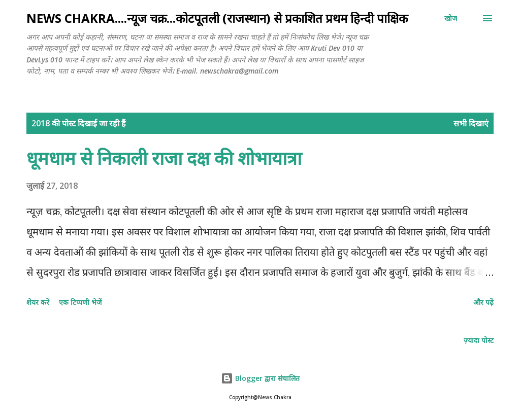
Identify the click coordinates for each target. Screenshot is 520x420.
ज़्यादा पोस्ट (479, 340)
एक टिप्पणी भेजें (80, 302)
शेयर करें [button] (38, 302)
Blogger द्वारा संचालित (260, 378)
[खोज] (451, 18)
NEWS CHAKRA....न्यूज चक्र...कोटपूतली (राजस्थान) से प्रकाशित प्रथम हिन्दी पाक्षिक (217, 18)
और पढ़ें (483, 302)
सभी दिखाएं (471, 123)
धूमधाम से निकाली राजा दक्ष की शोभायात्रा (164, 158)
